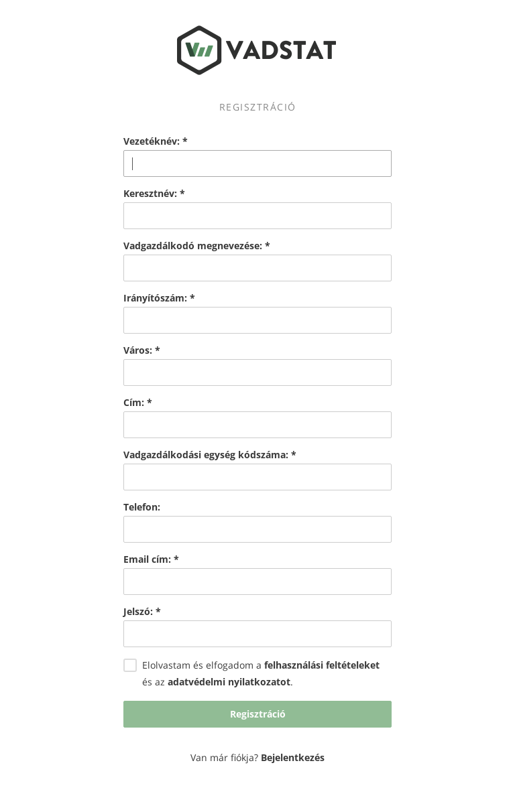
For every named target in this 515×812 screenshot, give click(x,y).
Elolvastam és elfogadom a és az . (251, 674)
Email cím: (151, 559)
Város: (142, 350)
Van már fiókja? (257, 757)
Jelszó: (142, 612)
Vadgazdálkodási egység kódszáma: (210, 455)
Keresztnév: (154, 194)
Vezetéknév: (156, 141)
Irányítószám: (159, 298)
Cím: (138, 403)
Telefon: (142, 507)
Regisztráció (258, 714)
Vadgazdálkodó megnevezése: (197, 246)
